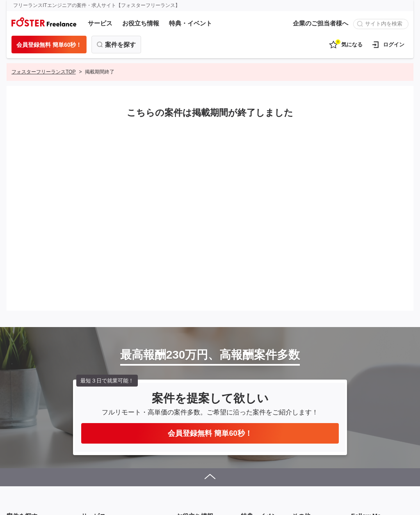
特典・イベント (191, 23)
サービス (100, 23)
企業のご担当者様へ (321, 23)
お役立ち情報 (141, 23)
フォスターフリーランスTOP (43, 72)
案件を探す (120, 45)
